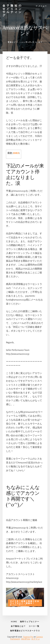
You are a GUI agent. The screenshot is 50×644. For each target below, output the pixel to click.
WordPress (26, 639)
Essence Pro (28, 637)
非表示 (16, 153)
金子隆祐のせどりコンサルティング (13, 10)
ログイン (36, 639)
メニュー (43, 6)
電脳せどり (13, 42)
